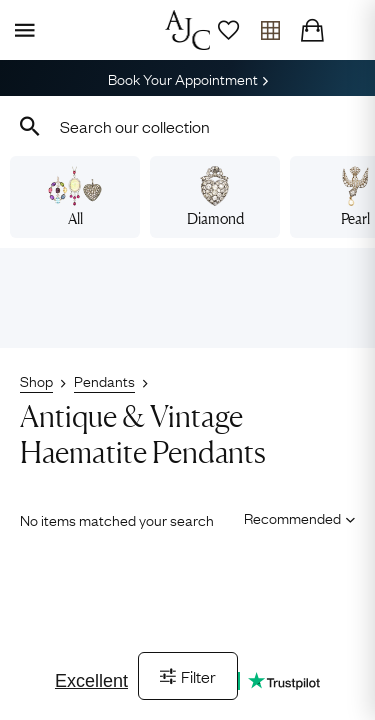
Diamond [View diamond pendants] (215, 197)
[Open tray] (270, 30)
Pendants (104, 380)
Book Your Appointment (188, 78)
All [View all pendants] (74, 197)
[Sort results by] (292, 518)
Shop (36, 380)
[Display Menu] (21, 30)
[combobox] (187, 126)
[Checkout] (312, 30)
